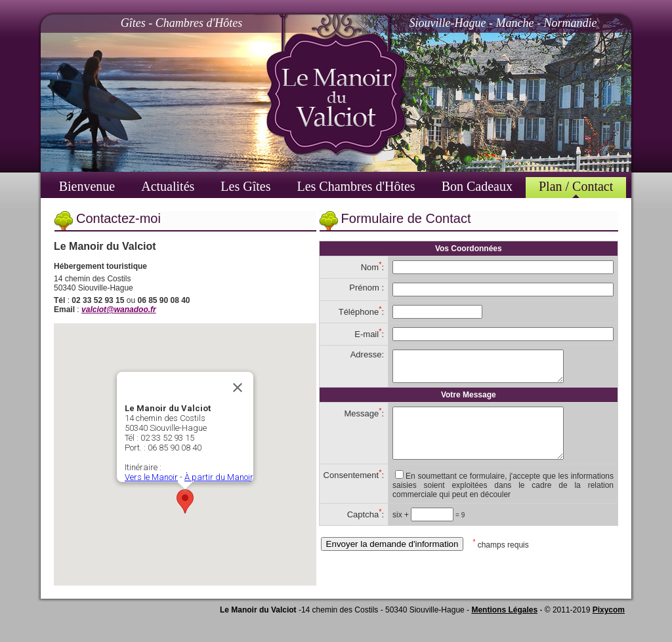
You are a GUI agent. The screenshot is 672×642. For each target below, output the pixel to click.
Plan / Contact (576, 186)
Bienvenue (87, 186)
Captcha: (366, 530)
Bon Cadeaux (477, 186)
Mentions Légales (504, 611)
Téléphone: (361, 312)
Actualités (168, 186)
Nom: (372, 267)
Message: (364, 419)
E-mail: (369, 334)
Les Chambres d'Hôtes (356, 186)
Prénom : (367, 288)
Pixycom (609, 611)
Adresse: (367, 354)
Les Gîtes (245, 186)
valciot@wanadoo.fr (119, 310)
